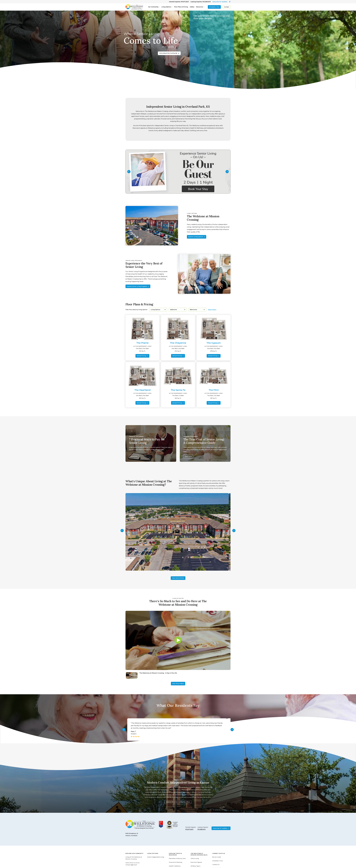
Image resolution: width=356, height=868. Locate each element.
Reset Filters (212, 310)
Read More (134, 456)
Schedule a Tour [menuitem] (218, 861)
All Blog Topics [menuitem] (196, 866)
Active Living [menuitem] (195, 858)
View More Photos (178, 578)
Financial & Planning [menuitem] (176, 862)
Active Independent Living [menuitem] (156, 857)
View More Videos (178, 684)
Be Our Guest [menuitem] (217, 857)
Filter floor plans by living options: (136, 310)
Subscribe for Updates (220, 2)
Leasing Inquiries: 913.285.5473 (201, 2)
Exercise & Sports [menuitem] (196, 862)
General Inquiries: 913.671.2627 (179, 2)
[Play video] (178, 640)
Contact (227, 7)
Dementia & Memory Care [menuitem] (177, 858)
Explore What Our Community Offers (178, 802)
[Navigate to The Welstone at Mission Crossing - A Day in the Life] (178, 675)
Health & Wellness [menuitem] (175, 866)
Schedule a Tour (214, 7)
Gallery (192, 7)
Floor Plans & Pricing (181, 7)
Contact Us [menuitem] (216, 865)
